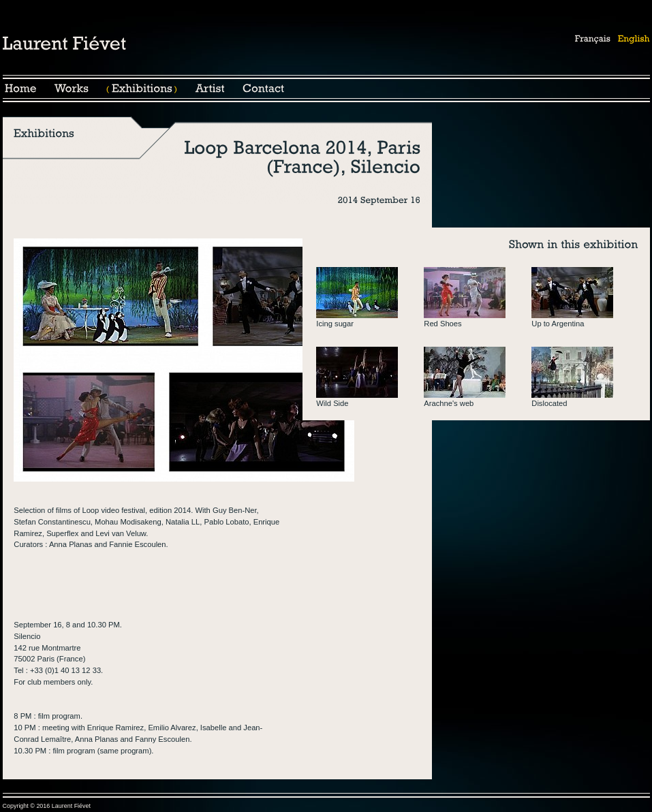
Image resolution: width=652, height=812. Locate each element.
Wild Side (332, 403)
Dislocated (549, 403)
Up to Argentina (558, 324)
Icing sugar (335, 324)
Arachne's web (449, 403)
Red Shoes (443, 324)
